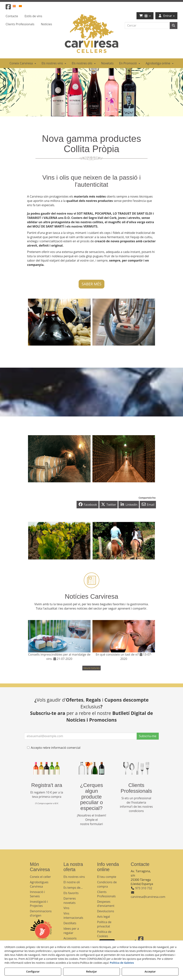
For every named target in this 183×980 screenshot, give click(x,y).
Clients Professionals (136, 788)
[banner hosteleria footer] (136, 768)
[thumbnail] (59, 541)
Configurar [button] (33, 971)
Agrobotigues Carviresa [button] (39, 884)
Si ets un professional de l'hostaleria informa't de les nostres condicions (136, 805)
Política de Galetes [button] (122, 963)
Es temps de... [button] (73, 888)
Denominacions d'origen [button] (41, 913)
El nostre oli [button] (72, 882)
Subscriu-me (148, 736)
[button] (8, 8)
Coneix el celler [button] (40, 877)
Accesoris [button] (70, 938)
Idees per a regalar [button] (71, 931)
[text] (147, 25)
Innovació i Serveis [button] (37, 894)
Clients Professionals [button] (106, 894)
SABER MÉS (91, 284)
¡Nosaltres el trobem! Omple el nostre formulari (91, 820)
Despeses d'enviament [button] (106, 904)
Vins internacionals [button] (73, 916)
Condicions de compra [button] (107, 884)
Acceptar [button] (150, 971)
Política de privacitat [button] (104, 924)
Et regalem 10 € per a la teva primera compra (47, 794)
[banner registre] (47, 768)
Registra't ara (47, 785)
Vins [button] (66, 908)
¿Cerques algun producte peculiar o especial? (92, 797)
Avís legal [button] (104, 917)
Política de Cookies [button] (104, 934)
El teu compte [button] (107, 877)
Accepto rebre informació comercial (54, 748)
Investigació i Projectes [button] (39, 904)
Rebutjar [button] (91, 971)
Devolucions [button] (106, 911)
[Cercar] (173, 26)
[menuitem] (16, 6)
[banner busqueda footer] (91, 768)
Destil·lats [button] (70, 923)
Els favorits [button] (71, 893)
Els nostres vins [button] (74, 877)
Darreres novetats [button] (70, 901)
